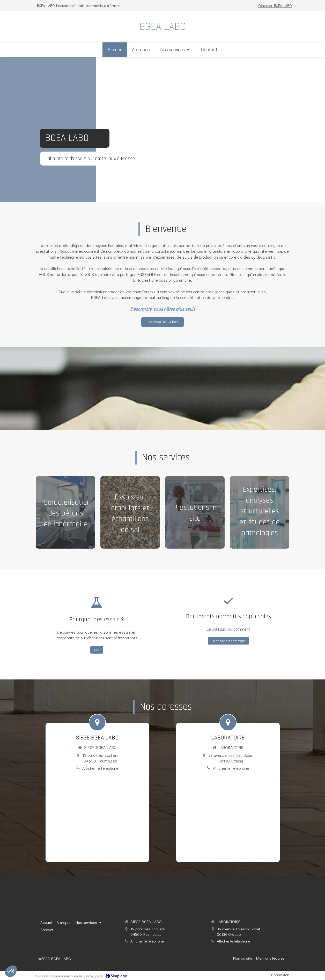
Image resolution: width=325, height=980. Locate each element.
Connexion (280, 975)
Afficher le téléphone (100, 768)
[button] (65, 512)
